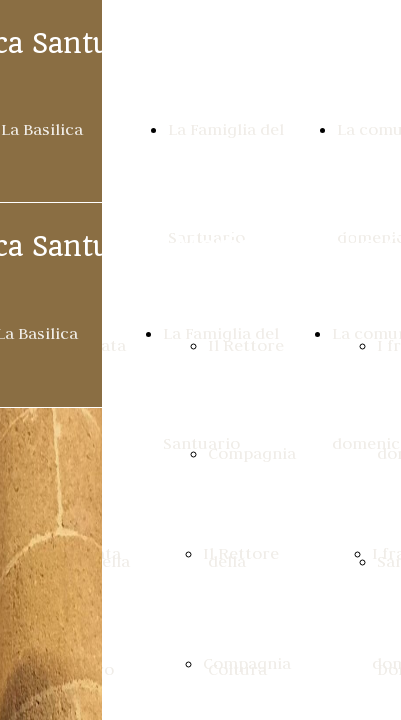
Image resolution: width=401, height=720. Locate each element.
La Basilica (42, 129)
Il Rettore (241, 553)
